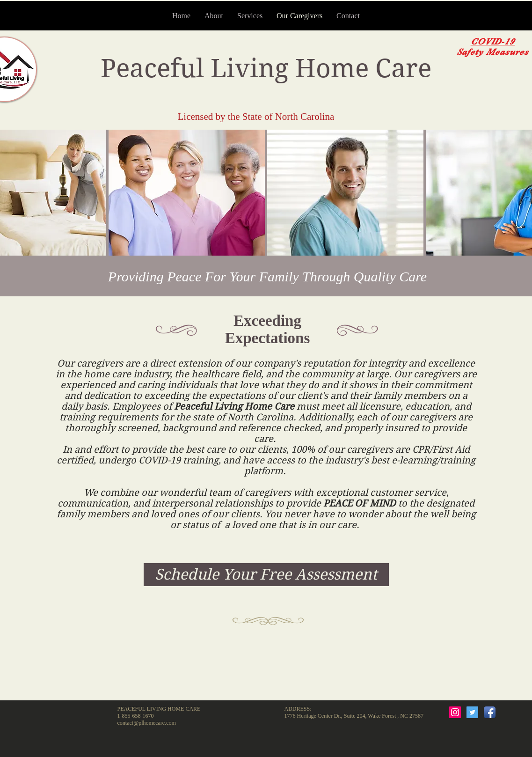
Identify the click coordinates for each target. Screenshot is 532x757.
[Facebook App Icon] (490, 712)
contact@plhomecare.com (147, 723)
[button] (187, 193)
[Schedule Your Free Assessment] (266, 575)
